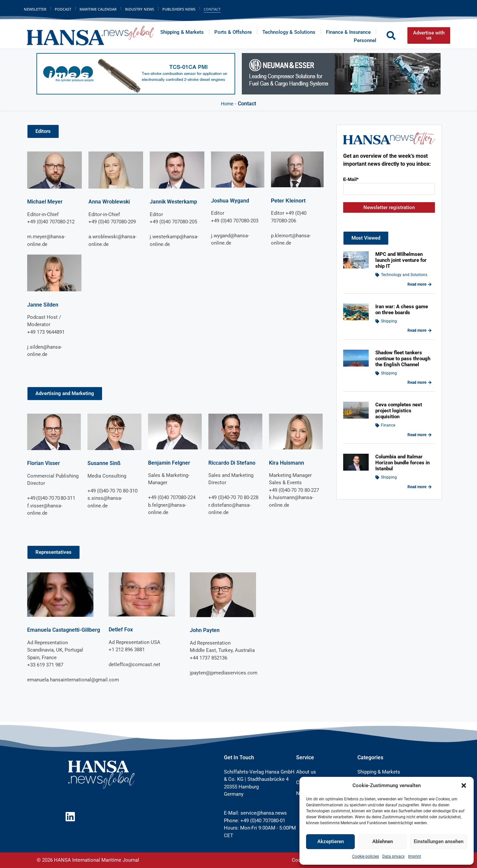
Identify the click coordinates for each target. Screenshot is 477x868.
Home (227, 104)
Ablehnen (383, 841)
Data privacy (394, 856)
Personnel (365, 40)
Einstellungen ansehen (439, 841)
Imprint (415, 856)
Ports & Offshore (233, 32)
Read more (420, 284)
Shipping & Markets (182, 32)
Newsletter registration (389, 207)
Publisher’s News (179, 9)
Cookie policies (366, 856)
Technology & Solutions (289, 32)
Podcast (63, 9)
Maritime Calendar (98, 9)
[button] (464, 785)
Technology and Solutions (404, 275)
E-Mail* (351, 179)
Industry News (139, 9)
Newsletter (35, 9)
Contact (212, 9)
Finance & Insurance (348, 32)
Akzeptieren (331, 841)
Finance (388, 425)
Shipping (389, 321)
